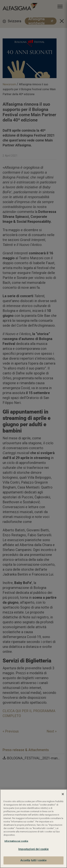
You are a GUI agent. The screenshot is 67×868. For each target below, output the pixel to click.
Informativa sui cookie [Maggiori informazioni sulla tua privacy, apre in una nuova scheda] (16, 841)
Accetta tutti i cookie (33, 860)
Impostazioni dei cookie (33, 849)
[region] (33, 829)
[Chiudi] (63, 794)
